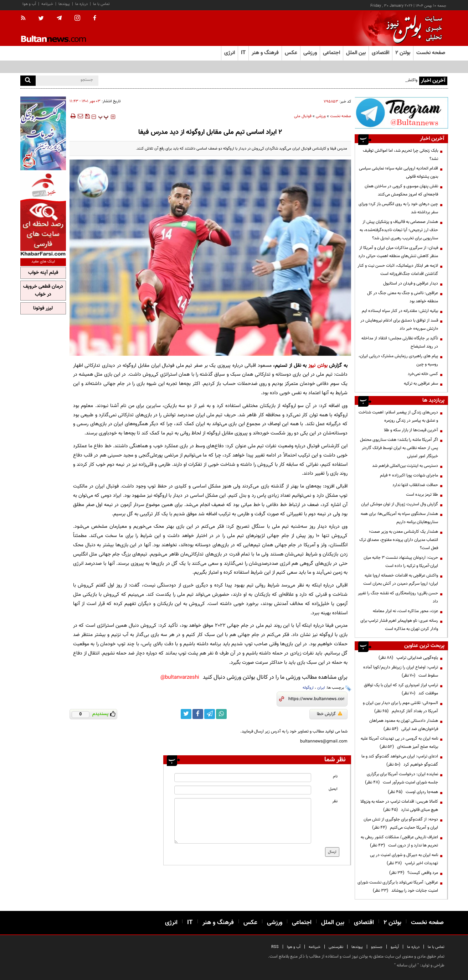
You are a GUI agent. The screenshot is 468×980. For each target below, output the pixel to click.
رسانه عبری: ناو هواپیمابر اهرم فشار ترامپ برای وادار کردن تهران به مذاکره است (399, 625)
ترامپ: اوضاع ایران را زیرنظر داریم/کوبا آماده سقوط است (401, 671)
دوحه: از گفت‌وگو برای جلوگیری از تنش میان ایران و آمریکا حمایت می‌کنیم (401, 823)
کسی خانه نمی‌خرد (423, 374)
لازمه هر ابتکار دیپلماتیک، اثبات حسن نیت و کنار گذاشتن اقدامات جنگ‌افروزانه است (398, 270)
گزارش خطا (330, 714)
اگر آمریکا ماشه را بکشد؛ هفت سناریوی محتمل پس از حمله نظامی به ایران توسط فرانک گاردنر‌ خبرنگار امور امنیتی (399, 448)
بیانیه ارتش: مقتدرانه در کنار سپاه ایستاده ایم (400, 311)
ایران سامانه (407, 965)
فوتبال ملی (303, 116)
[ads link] (401, 113)
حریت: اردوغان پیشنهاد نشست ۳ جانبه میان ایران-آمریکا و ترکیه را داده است (401, 562)
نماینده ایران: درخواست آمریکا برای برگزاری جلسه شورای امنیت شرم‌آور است (402, 778)
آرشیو (395, 947)
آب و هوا (29, 4)
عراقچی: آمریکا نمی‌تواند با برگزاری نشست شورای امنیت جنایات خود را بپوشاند (398, 887)
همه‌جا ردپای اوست (413, 792)
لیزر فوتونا (43, 308)
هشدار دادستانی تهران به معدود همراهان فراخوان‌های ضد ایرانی (404, 725)
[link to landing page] (412, 28)
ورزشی (321, 116)
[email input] (243, 790)
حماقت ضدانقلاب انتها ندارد (415, 485)
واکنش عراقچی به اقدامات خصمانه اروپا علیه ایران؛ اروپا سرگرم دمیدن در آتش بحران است (401, 580)
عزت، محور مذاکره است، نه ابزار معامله (405, 611)
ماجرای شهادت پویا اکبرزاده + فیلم (409, 475)
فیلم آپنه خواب (43, 273)
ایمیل (333, 789)
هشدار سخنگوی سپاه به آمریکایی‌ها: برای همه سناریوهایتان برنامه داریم (399, 518)
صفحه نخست (431, 53)
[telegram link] (210, 714)
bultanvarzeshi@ (180, 677)
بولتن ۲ (403, 53)
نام (335, 776)
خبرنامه (47, 4)
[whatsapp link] (221, 714)
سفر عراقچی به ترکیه (421, 384)
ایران (321, 688)
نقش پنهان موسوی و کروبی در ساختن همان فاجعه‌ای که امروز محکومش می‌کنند (401, 190)
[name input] (243, 778)
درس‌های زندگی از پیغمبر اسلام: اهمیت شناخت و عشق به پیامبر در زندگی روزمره (398, 416)
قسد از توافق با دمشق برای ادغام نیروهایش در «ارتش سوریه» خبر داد (399, 325)
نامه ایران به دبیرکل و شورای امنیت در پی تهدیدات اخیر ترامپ (404, 859)
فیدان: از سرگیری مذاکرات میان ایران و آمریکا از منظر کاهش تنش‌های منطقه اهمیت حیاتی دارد (398, 252)
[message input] (243, 821)
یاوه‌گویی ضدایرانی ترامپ (408, 658)
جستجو (377, 947)
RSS (275, 947)
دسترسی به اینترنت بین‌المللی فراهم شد (405, 466)
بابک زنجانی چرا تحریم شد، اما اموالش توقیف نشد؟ (400, 155)
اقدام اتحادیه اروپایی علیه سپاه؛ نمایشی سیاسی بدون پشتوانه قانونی (398, 173)
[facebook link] (198, 714)
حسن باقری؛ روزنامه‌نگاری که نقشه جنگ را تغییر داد (398, 597)
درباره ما (81, 4)
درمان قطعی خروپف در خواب (43, 291)
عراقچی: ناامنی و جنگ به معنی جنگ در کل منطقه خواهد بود (403, 297)
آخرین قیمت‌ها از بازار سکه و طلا (411, 430)
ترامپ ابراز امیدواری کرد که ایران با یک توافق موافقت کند (401, 689)
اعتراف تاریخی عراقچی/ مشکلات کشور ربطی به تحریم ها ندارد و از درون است (399, 841)
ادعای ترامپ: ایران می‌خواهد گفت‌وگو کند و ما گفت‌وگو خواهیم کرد (400, 760)
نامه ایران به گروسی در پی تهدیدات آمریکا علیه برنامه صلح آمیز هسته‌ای (399, 743)
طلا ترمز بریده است (422, 495)
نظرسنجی (336, 947)
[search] (28, 81)
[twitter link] (186, 714)
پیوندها (64, 4)
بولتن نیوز (318, 366)
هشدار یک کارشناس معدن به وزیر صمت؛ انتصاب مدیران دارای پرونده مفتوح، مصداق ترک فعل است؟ (399, 540)
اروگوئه (308, 688)
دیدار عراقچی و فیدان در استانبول (411, 283)
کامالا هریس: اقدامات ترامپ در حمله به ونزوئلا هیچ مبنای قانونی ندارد (399, 806)
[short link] (316, 699)
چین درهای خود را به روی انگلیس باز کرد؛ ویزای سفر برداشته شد (398, 208)
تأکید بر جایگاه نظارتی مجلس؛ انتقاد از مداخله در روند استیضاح (400, 342)
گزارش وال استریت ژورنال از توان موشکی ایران (400, 504)
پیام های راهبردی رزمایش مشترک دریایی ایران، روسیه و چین (398, 360)
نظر (335, 801)
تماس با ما (101, 4)
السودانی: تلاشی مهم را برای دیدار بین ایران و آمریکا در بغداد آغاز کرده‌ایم (400, 707)
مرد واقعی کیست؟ (414, 873)
